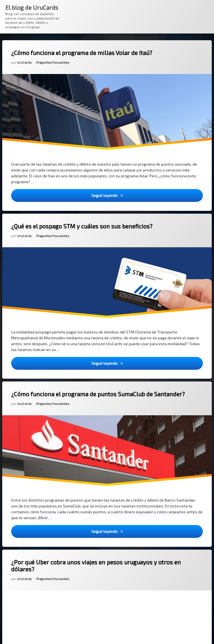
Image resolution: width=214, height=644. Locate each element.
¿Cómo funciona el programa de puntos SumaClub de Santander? (98, 394)
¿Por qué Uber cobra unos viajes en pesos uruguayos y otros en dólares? (96, 566)
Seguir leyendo (147, 195)
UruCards (24, 62)
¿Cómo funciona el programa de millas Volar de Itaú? (82, 53)
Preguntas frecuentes (53, 62)
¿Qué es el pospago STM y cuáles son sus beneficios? (82, 226)
